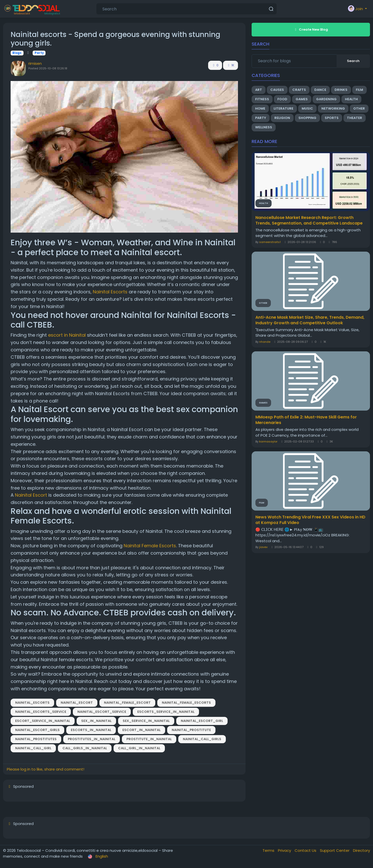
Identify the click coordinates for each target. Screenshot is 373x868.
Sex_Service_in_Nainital (146, 721)
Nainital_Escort (77, 703)
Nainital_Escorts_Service (41, 712)
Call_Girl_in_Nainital (139, 748)
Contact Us (306, 850)
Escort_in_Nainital (141, 730)
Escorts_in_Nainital (91, 730)
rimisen (35, 63)
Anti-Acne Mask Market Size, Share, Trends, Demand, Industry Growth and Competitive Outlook (310, 320)
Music (307, 108)
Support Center (335, 850)
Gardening (326, 99)
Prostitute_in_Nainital (149, 739)
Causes (277, 90)
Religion (282, 118)
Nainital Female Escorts (150, 546)
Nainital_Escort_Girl (202, 721)
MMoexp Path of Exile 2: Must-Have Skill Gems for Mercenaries (306, 420)
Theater (355, 118)
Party (39, 53)
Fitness (262, 99)
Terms (269, 850)
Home (260, 108)
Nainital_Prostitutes (36, 739)
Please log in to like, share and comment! (46, 769)
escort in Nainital (67, 335)
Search (353, 61)
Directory (361, 850)
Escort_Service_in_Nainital (43, 721)
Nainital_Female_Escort (127, 703)
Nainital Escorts (110, 292)
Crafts (299, 90)
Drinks (341, 90)
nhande (265, 342)
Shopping (307, 118)
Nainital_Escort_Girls (37, 730)
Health (351, 99)
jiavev (263, 547)
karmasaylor (268, 441)
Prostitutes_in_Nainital (92, 739)
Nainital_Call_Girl (33, 748)
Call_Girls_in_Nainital (85, 748)
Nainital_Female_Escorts (186, 703)
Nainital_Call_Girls (202, 739)
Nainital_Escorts (32, 703)
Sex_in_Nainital (96, 721)
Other (359, 108)
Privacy (285, 850)
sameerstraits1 (270, 242)
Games (302, 99)
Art (259, 90)
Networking (333, 108)
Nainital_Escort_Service (102, 712)
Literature (283, 108)
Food (282, 99)
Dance (320, 90)
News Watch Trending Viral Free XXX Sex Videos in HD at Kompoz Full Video (310, 520)
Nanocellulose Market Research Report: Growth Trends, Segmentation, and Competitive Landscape (309, 220)
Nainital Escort (31, 495)
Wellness (264, 127)
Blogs (17, 53)
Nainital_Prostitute (191, 730)
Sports (332, 118)
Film (359, 90)
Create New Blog (311, 29)
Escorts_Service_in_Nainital (166, 712)
